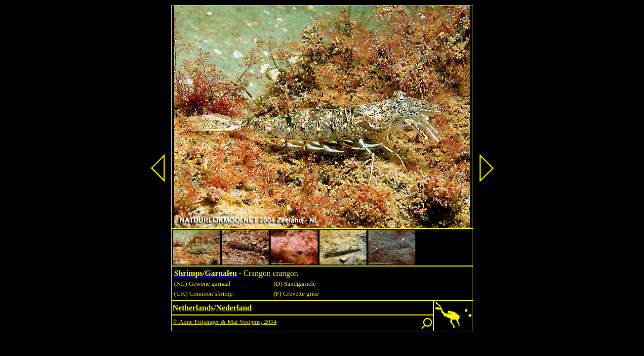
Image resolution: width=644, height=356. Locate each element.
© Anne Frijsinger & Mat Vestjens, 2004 (225, 322)
